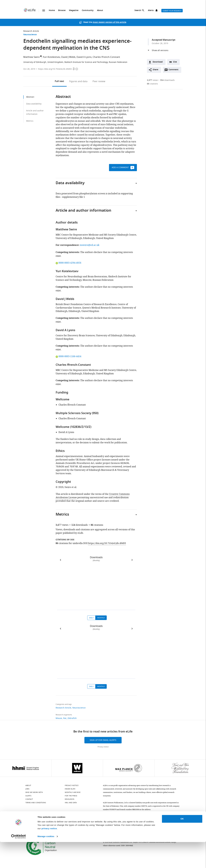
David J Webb (68, 57)
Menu (44, 10)
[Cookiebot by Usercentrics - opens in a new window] (19, 862)
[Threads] (73, 818)
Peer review (99, 81)
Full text (59, 81)
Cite (175, 62)
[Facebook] (80, 818)
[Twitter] (42, 818)
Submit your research (172, 11)
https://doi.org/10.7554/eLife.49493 (55, 69)
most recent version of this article (109, 22)
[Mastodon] (50, 818)
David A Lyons (84, 57)
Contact (29, 799)
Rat (65, 718)
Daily (91, 618)
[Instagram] (58, 818)
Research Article (31, 31)
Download (158, 62)
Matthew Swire (31, 57)
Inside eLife (70, 789)
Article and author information (35, 112)
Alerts (151, 11)
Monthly (101, 618)
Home (52, 11)
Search (138, 11)
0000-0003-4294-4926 (68, 263)
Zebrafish (72, 718)
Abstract (30, 97)
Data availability (34, 104)
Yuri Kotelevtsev (51, 57)
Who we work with (34, 792)
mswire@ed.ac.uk (90, 245)
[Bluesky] (27, 818)
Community (88, 11)
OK (182, 845)
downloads (167, 80)
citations (152, 84)
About (100, 11)
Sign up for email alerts (103, 740)
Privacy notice (103, 747)
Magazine (74, 11)
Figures (78, 81)
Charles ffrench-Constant (106, 57)
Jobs (27, 789)
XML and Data (71, 803)
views (152, 80)
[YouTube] (65, 818)
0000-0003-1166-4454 (68, 356)
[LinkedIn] (35, 818)
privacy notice (49, 854)
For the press (71, 796)
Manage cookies (46, 862)
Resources (70, 799)
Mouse (59, 718)
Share (155, 70)
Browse (62, 11)
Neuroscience (30, 35)
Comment (174, 70)
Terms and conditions (36, 803)
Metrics (30, 121)
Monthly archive (73, 792)
